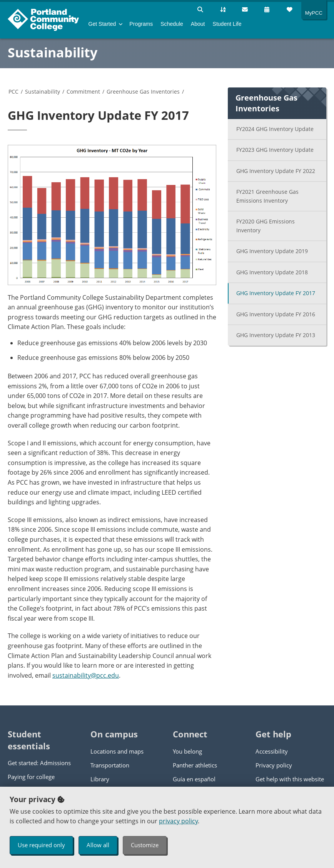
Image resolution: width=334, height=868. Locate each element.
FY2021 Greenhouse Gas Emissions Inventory (267, 196)
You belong (187, 751)
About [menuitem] (198, 24)
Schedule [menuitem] (172, 24)
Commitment (83, 92)
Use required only (41, 845)
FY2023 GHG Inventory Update (275, 150)
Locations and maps (117, 751)
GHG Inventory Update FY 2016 (276, 314)
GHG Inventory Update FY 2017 (276, 293)
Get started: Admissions (39, 763)
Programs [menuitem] (141, 24)
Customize (145, 845)
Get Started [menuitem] (102, 24)
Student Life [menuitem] (227, 24)
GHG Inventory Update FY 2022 (276, 171)
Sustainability (53, 52)
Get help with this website (290, 779)
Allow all (98, 845)
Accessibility (272, 751)
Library (100, 779)
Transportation (110, 765)
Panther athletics (195, 765)
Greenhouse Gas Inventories (143, 92)
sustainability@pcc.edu (86, 675)
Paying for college (31, 777)
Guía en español (194, 779)
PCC (13, 92)
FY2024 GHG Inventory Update (275, 129)
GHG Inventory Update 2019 (272, 251)
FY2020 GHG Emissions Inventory (266, 226)
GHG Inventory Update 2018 (272, 272)
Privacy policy (274, 765)
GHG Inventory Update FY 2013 (276, 335)
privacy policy (178, 821)
